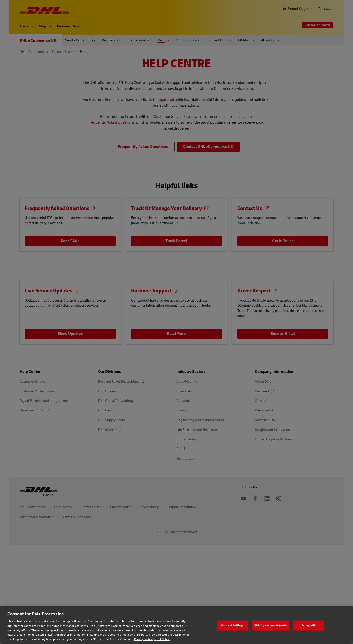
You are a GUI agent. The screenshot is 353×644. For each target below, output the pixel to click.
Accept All (308, 625)
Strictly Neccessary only (270, 625)
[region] (176, 625)
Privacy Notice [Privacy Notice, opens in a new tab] (143, 639)
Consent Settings (232, 625)
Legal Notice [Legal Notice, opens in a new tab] (162, 639)
